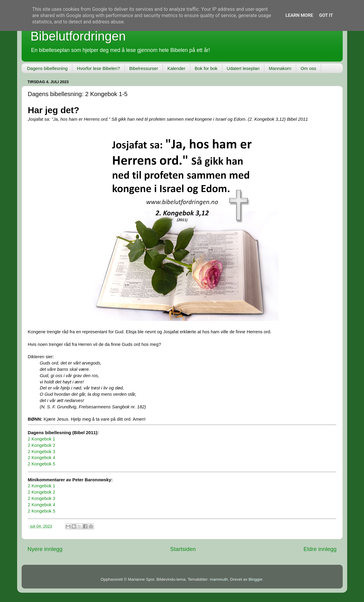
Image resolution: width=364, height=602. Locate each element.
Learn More (299, 15)
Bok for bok (206, 68)
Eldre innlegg (320, 549)
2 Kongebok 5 (42, 464)
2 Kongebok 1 (42, 439)
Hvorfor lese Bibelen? (98, 68)
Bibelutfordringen (78, 36)
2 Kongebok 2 (42, 445)
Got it (326, 15)
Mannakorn (280, 68)
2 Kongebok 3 (42, 452)
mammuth (219, 579)
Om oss (308, 68)
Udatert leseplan (243, 68)
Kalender (176, 68)
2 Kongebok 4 (42, 458)
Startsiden (183, 549)
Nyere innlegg (45, 549)
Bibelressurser (144, 68)
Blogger (255, 579)
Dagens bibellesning (47, 68)
